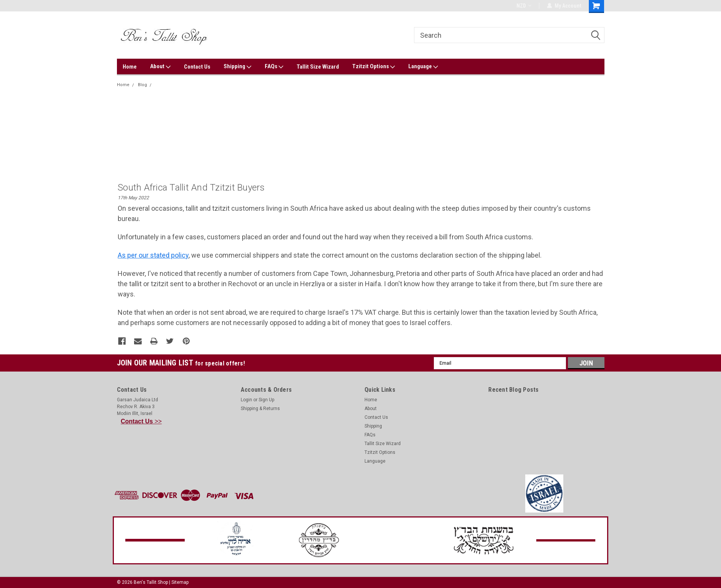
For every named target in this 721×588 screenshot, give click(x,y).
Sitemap (180, 582)
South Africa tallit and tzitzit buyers (190, 85)
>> (141, 421)
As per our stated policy (153, 255)
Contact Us (197, 67)
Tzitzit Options (374, 67)
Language (423, 67)
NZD (524, 6)
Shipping (237, 67)
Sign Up (266, 399)
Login (246, 399)
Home (130, 67)
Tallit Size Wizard (318, 67)
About (160, 67)
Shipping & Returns (260, 408)
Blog (142, 85)
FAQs (274, 67)
